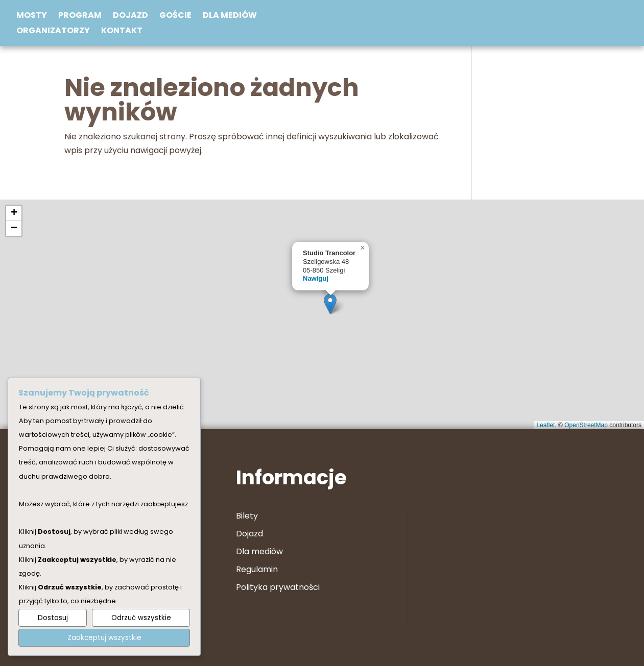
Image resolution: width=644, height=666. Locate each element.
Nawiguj (316, 278)
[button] (330, 304)
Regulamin (257, 569)
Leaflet (545, 425)
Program (80, 16)
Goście (175, 16)
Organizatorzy (53, 32)
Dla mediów (230, 16)
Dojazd (130, 16)
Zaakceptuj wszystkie (104, 638)
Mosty (32, 16)
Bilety (247, 516)
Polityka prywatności (278, 587)
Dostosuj (53, 618)
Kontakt (122, 32)
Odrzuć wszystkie (141, 618)
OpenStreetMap (586, 425)
